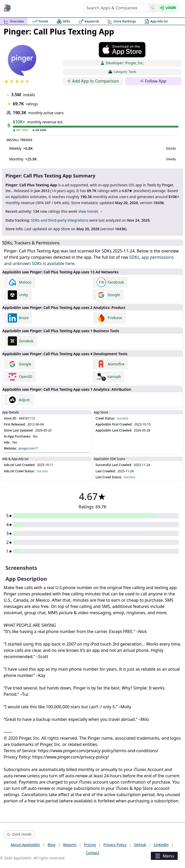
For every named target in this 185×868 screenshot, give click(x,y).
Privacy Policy (115, 845)
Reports (70, 845)
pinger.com (28, 449)
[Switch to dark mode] (19, 834)
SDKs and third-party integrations (60, 220)
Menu (164, 856)
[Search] (153, 8)
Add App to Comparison (93, 81)
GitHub (140, 845)
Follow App (153, 81)
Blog (52, 845)
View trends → (91, 211)
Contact (92, 853)
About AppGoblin (25, 845)
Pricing (90, 845)
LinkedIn (161, 845)
